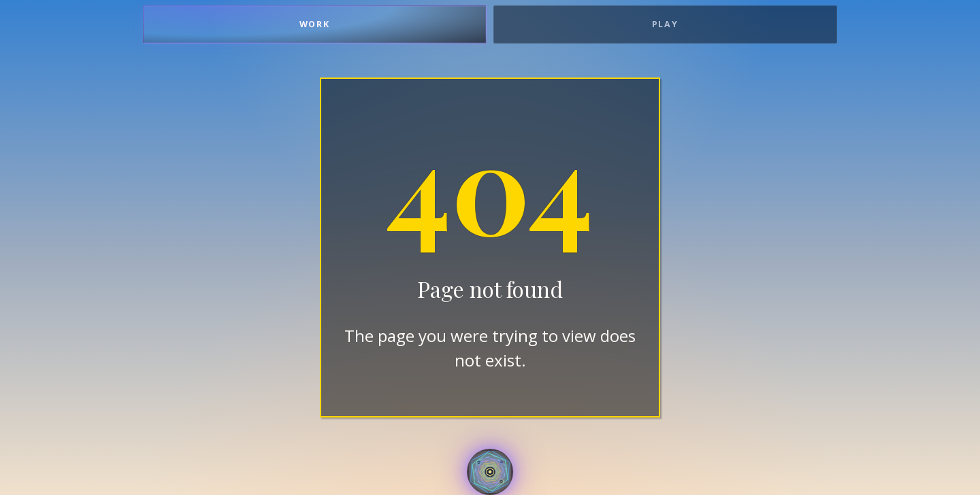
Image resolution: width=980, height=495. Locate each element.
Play (666, 24)
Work (315, 24)
